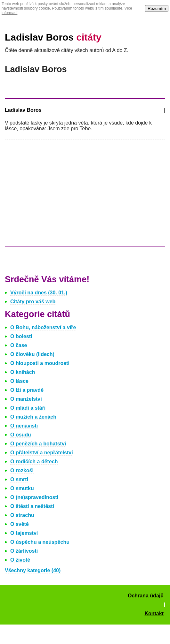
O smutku (22, 488)
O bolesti (21, 336)
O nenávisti (24, 426)
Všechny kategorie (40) (33, 570)
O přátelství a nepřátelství (42, 453)
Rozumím (157, 8)
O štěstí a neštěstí (32, 506)
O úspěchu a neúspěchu (40, 542)
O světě (20, 524)
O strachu (22, 515)
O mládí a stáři (28, 408)
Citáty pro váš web (33, 302)
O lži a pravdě (27, 390)
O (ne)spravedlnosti (34, 497)
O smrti (19, 479)
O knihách (23, 372)
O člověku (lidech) (32, 354)
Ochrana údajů (146, 596)
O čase (19, 345)
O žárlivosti (24, 551)
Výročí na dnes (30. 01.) (39, 293)
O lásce (19, 381)
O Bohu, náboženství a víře (43, 327)
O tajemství (24, 533)
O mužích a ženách (33, 417)
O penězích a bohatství (38, 444)
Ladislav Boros (53, 37)
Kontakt (154, 614)
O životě (20, 560)
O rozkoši (22, 470)
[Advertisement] (59, 196)
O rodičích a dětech (34, 462)
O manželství (26, 399)
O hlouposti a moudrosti (40, 363)
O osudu (21, 435)
